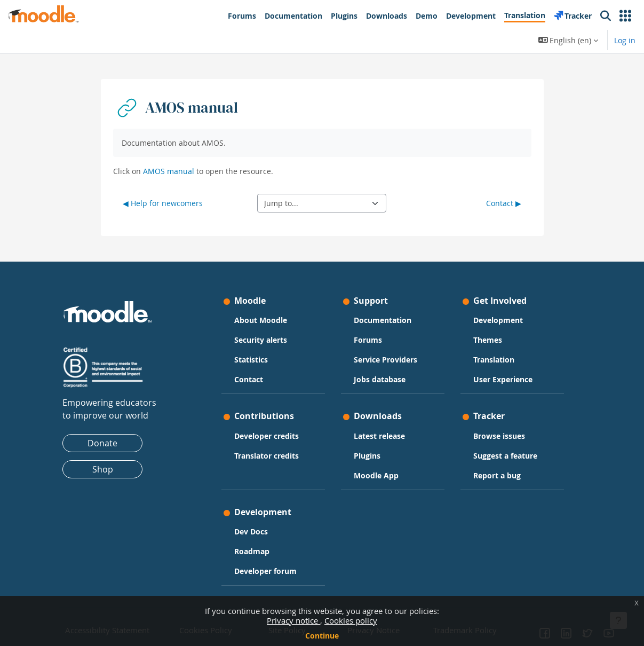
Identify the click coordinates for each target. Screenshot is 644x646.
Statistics (254, 360)
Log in (625, 40)
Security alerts (263, 340)
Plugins (367, 456)
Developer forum (268, 571)
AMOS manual (169, 171)
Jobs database (380, 379)
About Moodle (263, 320)
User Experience (500, 379)
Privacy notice (293, 620)
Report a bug (494, 475)
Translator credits (269, 456)
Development (495, 320)
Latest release (379, 436)
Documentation (383, 320)
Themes (485, 340)
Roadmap (255, 551)
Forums (368, 340)
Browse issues (496, 436)
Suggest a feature (503, 456)
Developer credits (269, 436)
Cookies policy (351, 620)
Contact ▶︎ (504, 203)
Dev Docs (254, 531)
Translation (491, 360)
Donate (108, 443)
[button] (625, 16)
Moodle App (376, 475)
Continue (322, 636)
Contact (251, 379)
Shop (108, 469)
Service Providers (385, 360)
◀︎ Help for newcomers (163, 203)
